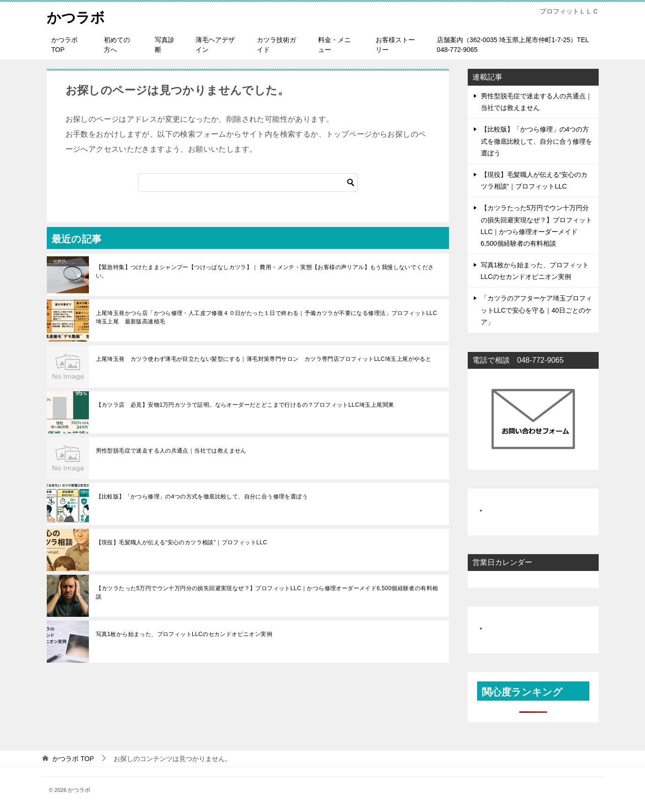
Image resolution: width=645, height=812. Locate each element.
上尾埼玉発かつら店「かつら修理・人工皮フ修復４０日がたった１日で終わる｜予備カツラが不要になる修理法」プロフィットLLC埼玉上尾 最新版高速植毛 (267, 317)
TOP (73, 759)
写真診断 (165, 45)
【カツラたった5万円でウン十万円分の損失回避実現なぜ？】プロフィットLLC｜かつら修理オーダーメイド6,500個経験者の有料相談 (267, 593)
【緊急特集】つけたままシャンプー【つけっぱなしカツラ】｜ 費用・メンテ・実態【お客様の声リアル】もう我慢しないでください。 (265, 271)
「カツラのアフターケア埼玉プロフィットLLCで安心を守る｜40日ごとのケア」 (536, 310)
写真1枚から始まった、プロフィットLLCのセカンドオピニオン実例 (184, 634)
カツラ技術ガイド (276, 45)
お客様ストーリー (395, 45)
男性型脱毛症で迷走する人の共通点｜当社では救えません (171, 451)
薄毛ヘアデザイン (215, 45)
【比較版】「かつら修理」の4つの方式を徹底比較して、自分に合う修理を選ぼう (202, 497)
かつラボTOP (65, 45)
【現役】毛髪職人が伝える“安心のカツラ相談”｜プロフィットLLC (182, 542)
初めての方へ (117, 45)
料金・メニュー (334, 45)
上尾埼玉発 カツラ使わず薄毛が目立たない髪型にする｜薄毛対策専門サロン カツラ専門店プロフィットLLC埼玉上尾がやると (264, 359)
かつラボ (76, 16)
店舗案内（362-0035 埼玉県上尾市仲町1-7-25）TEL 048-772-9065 (513, 45)
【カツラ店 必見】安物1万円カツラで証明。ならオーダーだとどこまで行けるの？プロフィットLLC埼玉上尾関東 (245, 405)
